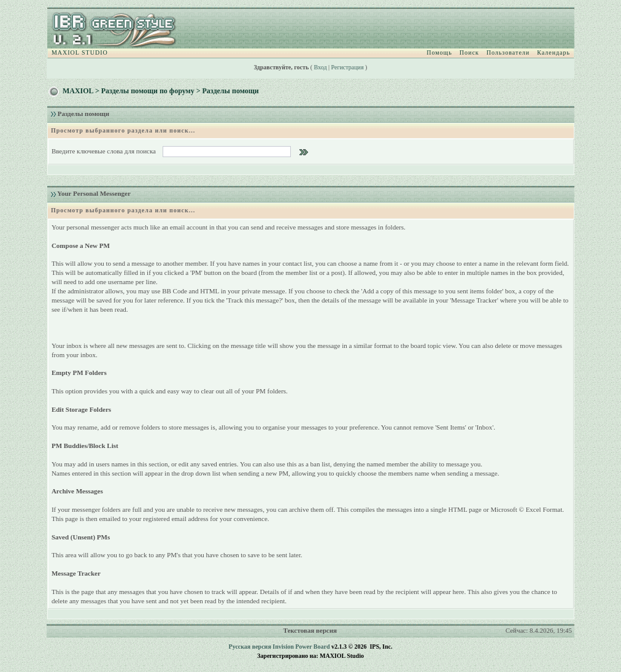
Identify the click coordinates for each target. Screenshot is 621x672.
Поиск (469, 52)
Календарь (553, 52)
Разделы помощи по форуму (148, 91)
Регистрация (348, 67)
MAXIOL (78, 91)
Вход (321, 67)
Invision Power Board (301, 647)
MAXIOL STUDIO (80, 52)
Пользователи (508, 52)
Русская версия (250, 647)
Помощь (439, 52)
